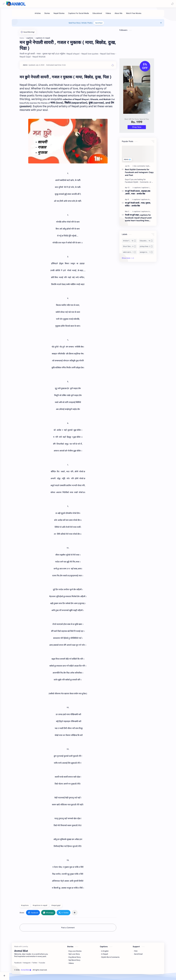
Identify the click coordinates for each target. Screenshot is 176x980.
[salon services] (134, 253)
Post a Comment (73, 929)
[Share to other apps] (79, 914)
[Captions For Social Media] (83, 14)
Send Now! (104, 24)
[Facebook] (23, 964)
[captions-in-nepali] (153, 189)
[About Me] (123, 14)
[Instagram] (32, 964)
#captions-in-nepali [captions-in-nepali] (45, 907)
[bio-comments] (145, 167)
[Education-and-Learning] (151, 242)
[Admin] (30, 66)
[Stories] (52, 14)
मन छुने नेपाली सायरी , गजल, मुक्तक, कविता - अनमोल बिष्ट (142, 206)
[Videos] (113, 14)
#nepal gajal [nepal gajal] (60, 907)
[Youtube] (47, 964)
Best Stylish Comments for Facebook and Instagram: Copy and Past (144, 174)
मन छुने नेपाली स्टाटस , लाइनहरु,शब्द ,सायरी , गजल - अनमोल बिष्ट (142, 194)
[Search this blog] (51, 4)
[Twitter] (39, 964)
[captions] (142, 189)
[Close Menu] (166, 24)
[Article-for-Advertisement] (134, 242)
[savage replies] (151, 253)
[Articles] (42, 14)
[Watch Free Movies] (138, 14)
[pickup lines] (151, 248)
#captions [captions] (29, 907)
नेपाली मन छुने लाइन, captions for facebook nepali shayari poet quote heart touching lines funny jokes (143, 219)
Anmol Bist (31, 971)
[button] (172, 4)
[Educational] (102, 14)
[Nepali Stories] (64, 14)
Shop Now (141, 128)
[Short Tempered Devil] (134, 248)
